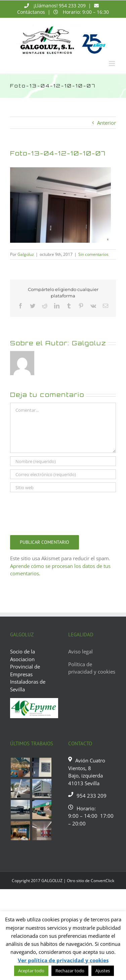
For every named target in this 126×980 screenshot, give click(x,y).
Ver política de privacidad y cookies (63, 960)
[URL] (63, 487)
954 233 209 (72, 6)
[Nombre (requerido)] (63, 461)
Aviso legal (80, 651)
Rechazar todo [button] (70, 971)
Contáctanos (31, 12)
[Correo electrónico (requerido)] (63, 474)
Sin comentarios (93, 254)
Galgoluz (26, 254)
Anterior (107, 123)
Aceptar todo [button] (31, 971)
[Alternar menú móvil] (112, 64)
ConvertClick (102, 881)
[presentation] (61, 512)
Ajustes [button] (103, 971)
